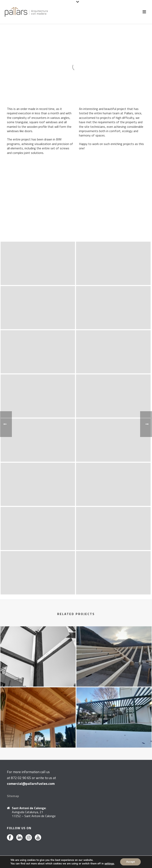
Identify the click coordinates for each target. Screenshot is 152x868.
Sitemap (13, 796)
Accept (130, 862)
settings (109, 864)
